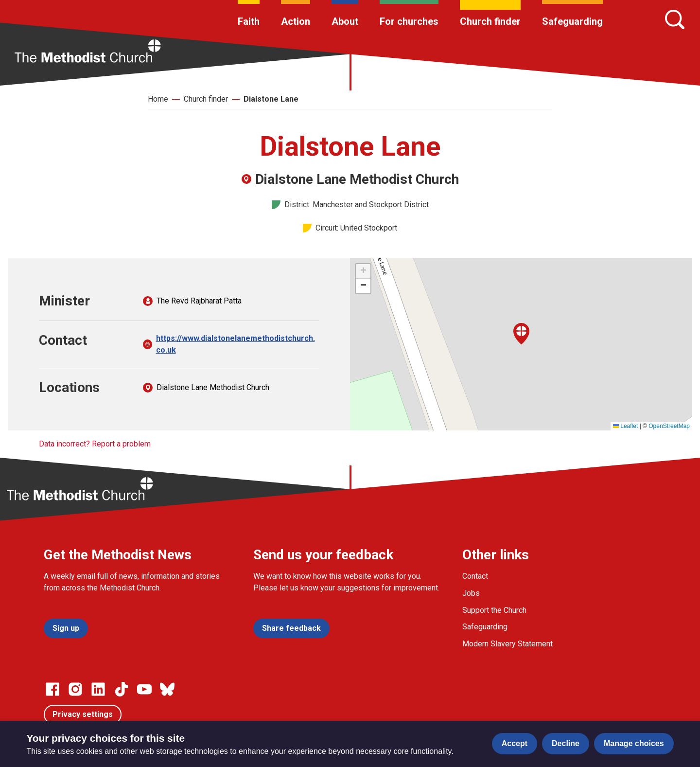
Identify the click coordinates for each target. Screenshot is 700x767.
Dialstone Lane (271, 99)
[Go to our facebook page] (52, 689)
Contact (475, 576)
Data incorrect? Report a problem (95, 444)
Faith (249, 21)
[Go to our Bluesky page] (167, 689)
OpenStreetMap (669, 426)
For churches (409, 21)
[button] (521, 334)
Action (296, 21)
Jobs (471, 593)
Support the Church (494, 610)
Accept (515, 743)
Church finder (490, 21)
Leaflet (625, 426)
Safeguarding (572, 21)
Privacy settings (83, 714)
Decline (566, 743)
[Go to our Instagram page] (75, 689)
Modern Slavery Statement (507, 644)
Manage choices (634, 743)
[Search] (675, 19)
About (345, 21)
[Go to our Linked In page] (98, 689)
